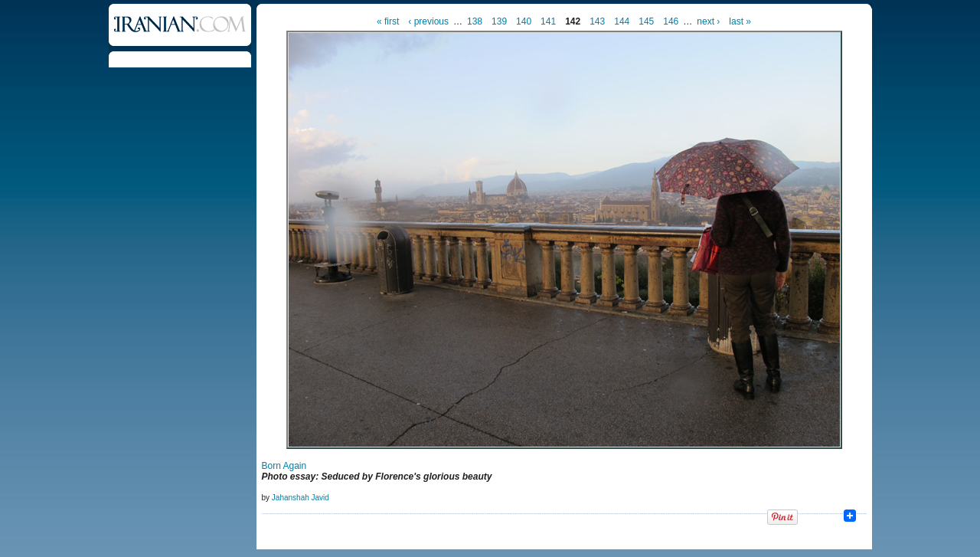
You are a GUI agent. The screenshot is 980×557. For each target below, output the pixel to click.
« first (388, 21)
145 (646, 21)
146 (671, 21)
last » (740, 21)
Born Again (284, 466)
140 (524, 21)
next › (708, 21)
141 (548, 21)
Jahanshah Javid (301, 498)
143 (597, 21)
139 (499, 21)
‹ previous (428, 21)
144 (622, 21)
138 (475, 21)
